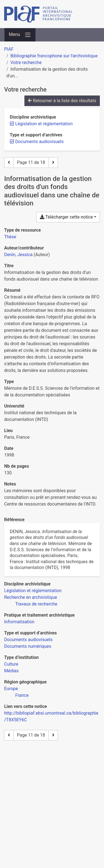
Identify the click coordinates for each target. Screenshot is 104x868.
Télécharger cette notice (66, 217)
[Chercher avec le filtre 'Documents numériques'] (28, 646)
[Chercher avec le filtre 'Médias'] (11, 671)
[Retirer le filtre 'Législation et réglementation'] (44, 124)
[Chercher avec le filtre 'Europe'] (11, 689)
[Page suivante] (53, 163)
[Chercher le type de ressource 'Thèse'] (10, 237)
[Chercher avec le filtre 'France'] (22, 695)
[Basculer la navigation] (20, 35)
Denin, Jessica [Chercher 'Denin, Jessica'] (18, 255)
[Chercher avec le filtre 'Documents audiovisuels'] (28, 640)
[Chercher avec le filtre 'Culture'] (11, 664)
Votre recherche (26, 62)
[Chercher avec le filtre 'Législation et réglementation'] (33, 591)
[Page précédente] (9, 163)
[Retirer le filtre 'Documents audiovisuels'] (39, 142)
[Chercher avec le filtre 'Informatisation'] (19, 622)
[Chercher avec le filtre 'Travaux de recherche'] (36, 604)
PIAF (9, 49)
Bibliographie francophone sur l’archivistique (54, 56)
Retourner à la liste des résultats (62, 101)
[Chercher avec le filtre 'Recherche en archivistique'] (31, 597)
